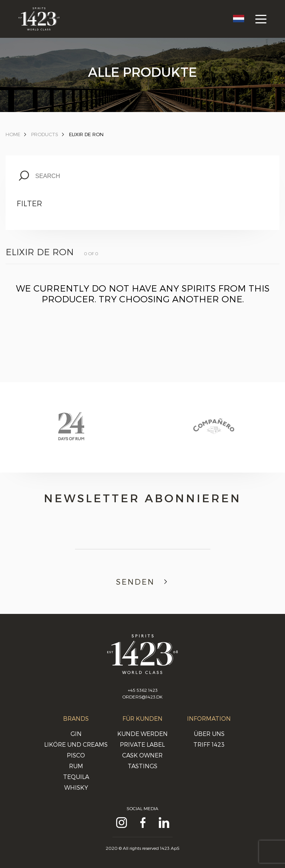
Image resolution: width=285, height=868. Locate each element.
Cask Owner (142, 755)
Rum (76, 766)
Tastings (142, 766)
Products (45, 134)
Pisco (76, 755)
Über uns (209, 734)
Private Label (142, 744)
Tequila (76, 777)
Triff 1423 (209, 744)
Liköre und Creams (76, 744)
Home (13, 134)
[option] (71, 433)
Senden (143, 582)
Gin (76, 734)
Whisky (76, 787)
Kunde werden (142, 734)
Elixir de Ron (86, 134)
